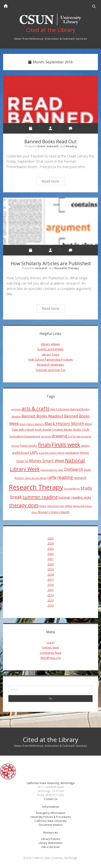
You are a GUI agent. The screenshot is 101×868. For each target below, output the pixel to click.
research (41, 268)
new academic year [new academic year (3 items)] (52, 470)
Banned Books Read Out (50, 99)
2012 (51, 605)
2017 (51, 580)
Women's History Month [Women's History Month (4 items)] (54, 512)
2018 (51, 575)
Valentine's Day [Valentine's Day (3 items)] (56, 506)
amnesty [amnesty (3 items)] (16, 409)
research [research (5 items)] (80, 478)
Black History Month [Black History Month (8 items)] (64, 423)
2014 (51, 595)
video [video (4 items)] (69, 506)
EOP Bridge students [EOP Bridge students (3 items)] (80, 437)
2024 (51, 543)
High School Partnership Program (50, 359)
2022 (51, 554)
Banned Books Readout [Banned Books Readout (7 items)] (42, 416)
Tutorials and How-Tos (51, 370)
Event (41, 146)
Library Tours (51, 354)
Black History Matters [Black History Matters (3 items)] (32, 424)
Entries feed (51, 647)
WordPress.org (50, 658)
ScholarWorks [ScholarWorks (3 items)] (72, 489)
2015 (51, 590)
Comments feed (50, 653)
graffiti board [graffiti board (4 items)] (21, 453)
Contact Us (51, 799)
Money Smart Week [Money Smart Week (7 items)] (47, 461)
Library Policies (51, 839)
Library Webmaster (50, 843)
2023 (51, 549)
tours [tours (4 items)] (43, 506)
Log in (50, 642)
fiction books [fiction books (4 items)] (29, 446)
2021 (51, 559)
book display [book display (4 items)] (43, 429)
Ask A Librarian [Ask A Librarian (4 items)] (60, 409)
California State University (50, 821)
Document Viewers (51, 825)
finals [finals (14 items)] (45, 445)
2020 (51, 564)
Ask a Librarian (51, 847)
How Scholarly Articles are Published (50, 221)
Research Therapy (67, 268)
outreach (52, 146)
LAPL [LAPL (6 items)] (34, 452)
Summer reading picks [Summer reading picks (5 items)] (75, 497)
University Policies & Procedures (50, 817)
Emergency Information (51, 813)
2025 (51, 538)
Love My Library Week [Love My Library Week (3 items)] (52, 453)
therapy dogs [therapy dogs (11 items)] (24, 505)
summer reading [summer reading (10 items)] (40, 497)
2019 (51, 569)
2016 (51, 585)
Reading (71, 146)
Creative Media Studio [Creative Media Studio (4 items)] (67, 429)
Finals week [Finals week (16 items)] (66, 444)
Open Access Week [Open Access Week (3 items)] (36, 478)
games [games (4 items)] (85, 446)
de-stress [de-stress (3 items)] (46, 437)
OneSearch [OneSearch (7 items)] (73, 469)
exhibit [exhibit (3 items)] (15, 446)
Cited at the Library (50, 739)
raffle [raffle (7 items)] (52, 477)
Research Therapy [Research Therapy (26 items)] (36, 487)
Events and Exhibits (51, 349)
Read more (53, 182)
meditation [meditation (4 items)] (72, 453)
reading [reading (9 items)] (65, 477)
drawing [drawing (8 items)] (59, 436)
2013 (51, 600)
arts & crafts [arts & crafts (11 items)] (36, 408)
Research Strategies (50, 365)
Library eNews (50, 344)
